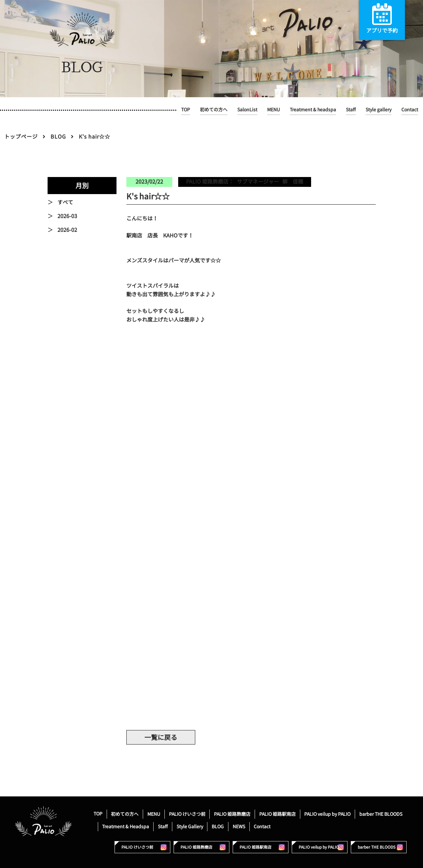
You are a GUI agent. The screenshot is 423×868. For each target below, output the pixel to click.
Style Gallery (190, 826)
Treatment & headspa (313, 110)
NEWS (239, 826)
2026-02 (67, 230)
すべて (65, 202)
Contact (410, 110)
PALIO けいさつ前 (187, 814)
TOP (186, 110)
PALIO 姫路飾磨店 (232, 814)
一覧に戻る (161, 737)
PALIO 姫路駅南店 (277, 814)
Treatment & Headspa (126, 826)
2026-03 (67, 216)
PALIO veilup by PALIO (327, 814)
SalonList (247, 110)
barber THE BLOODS (381, 814)
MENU (274, 110)
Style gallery (379, 110)
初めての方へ (214, 110)
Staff (351, 110)
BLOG (58, 137)
